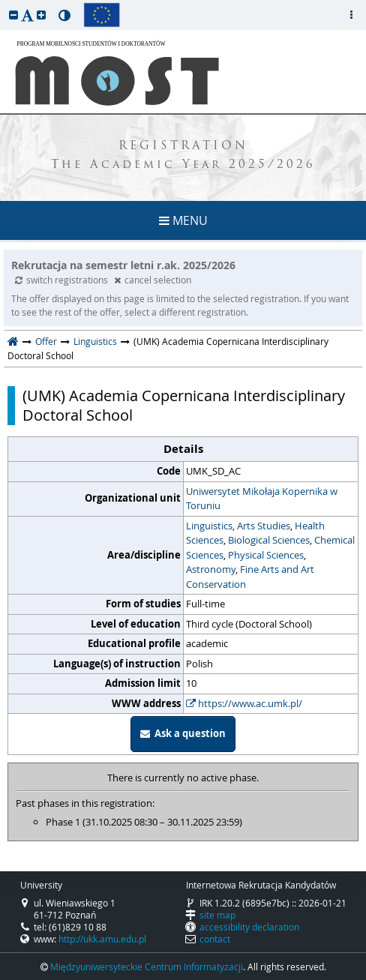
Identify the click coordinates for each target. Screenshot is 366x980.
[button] (13, 15)
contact (215, 939)
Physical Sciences (266, 555)
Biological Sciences (269, 540)
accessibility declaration (249, 927)
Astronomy (211, 569)
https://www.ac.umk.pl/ (244, 703)
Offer (46, 341)
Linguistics (95, 341)
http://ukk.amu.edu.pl (102, 939)
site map (217, 915)
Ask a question (183, 733)
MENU (183, 220)
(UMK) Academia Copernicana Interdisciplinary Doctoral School (184, 406)
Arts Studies (264, 526)
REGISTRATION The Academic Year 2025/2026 (183, 156)
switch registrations (63, 280)
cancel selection (153, 280)
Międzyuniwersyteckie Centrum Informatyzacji (147, 967)
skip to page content (4, 4)
